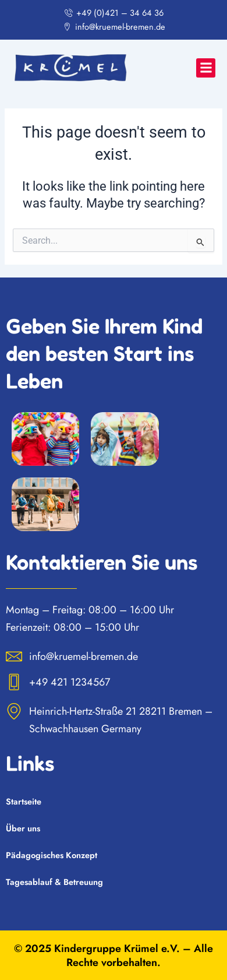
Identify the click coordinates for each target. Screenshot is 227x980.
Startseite (24, 801)
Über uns (23, 828)
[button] (206, 68)
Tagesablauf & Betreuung (54, 882)
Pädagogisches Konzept (52, 855)
